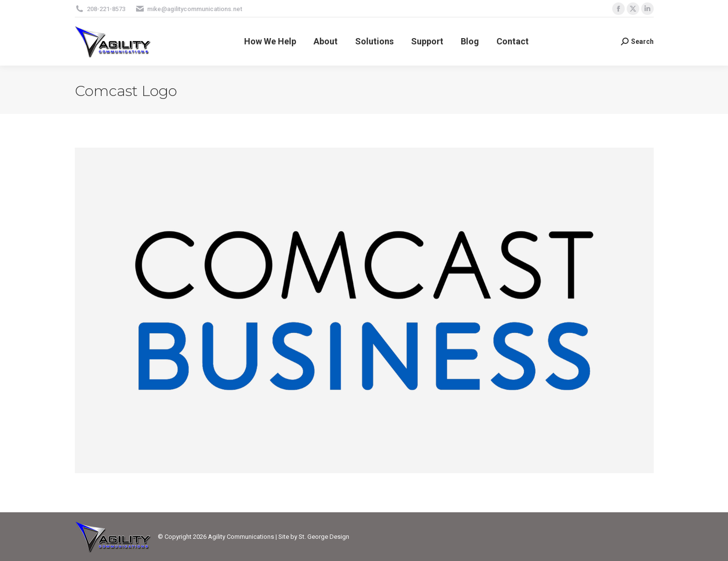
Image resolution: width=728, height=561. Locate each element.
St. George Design (324, 537)
